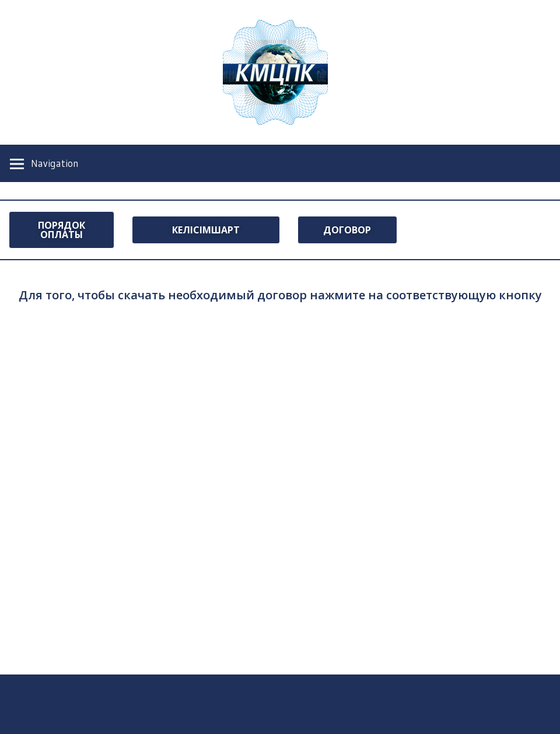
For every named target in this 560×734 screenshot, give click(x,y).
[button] (62, 230)
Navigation (55, 163)
